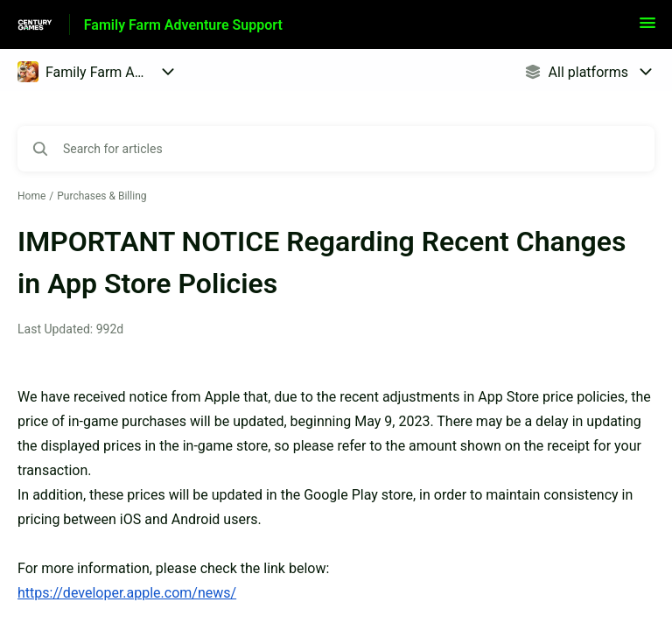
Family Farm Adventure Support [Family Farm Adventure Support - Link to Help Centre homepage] (183, 25)
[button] (647, 28)
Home (31, 196)
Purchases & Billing (101, 196)
